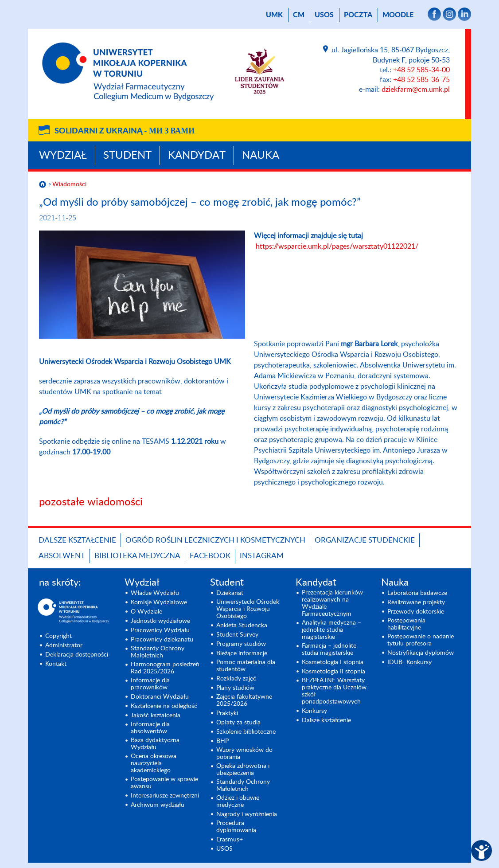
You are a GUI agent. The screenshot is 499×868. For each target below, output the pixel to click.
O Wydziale (146, 612)
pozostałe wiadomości (91, 502)
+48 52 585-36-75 (421, 80)
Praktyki (227, 713)
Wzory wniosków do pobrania (244, 754)
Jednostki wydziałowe (160, 621)
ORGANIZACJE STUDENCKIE (365, 540)
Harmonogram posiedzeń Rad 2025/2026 (165, 668)
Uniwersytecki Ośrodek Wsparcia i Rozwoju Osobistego (248, 609)
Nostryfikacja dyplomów (421, 653)
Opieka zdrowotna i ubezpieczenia (243, 770)
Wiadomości (69, 184)
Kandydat (197, 156)
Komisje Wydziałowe (159, 602)
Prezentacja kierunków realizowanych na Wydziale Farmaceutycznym (332, 603)
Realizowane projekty (416, 602)
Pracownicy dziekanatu (162, 640)
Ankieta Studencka (242, 626)
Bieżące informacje (242, 653)
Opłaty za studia (238, 723)
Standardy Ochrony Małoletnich (158, 652)
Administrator (64, 645)
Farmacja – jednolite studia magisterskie (329, 649)
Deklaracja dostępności (77, 655)
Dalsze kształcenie (77, 540)
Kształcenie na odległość (164, 706)
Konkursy (314, 711)
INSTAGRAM (262, 556)
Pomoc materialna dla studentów (246, 666)
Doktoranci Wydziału (160, 697)
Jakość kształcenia (156, 716)
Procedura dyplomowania (236, 827)
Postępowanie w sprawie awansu (164, 783)
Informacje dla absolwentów (150, 728)
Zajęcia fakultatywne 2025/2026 (244, 700)
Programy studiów (241, 644)
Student (127, 156)
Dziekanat (230, 593)
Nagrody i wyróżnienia (247, 814)
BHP (222, 741)
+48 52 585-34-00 (421, 70)
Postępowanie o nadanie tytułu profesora (421, 640)
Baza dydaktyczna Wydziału (155, 744)
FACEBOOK (210, 556)
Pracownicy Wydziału (160, 630)
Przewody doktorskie (416, 612)
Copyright (58, 636)
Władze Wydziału (155, 593)
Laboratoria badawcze (417, 593)
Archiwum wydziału (158, 805)
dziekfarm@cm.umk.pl (416, 90)
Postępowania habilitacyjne (406, 624)
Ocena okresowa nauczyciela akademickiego (154, 763)
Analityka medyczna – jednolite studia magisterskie (331, 630)
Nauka (261, 156)
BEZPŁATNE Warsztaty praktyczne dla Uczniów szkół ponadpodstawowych (334, 691)
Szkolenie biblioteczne (246, 732)
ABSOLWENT (62, 556)
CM (299, 15)
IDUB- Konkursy (409, 662)
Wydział (63, 156)
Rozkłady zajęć (236, 679)
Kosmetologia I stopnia (333, 662)
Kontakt (56, 664)
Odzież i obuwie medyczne (238, 802)
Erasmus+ (230, 840)
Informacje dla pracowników (150, 684)
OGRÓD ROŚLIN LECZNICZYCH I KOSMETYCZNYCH (215, 540)
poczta (358, 15)
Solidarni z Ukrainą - (125, 131)
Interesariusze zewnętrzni (165, 796)
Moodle (398, 15)
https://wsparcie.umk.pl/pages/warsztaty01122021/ (337, 246)
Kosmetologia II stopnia (333, 672)
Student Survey (237, 635)
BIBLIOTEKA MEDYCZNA (137, 556)
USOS (324, 15)
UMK (274, 15)
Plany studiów (235, 688)
